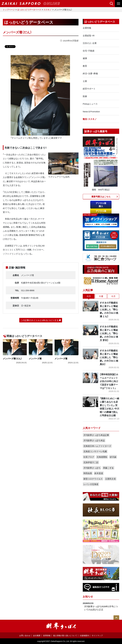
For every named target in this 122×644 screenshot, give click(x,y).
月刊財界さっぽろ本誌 (94, 440)
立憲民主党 (110, 479)
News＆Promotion (91, 111)
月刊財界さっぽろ (92, 468)
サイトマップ (97, 635)
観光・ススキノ (90, 119)
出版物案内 (84, 635)
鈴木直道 (99, 473)
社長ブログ (89, 457)
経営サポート (89, 89)
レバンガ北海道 (91, 484)
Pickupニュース (90, 104)
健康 (85, 58)
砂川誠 (113, 457)
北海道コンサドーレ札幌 (95, 451)
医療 (85, 96)
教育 (85, 66)
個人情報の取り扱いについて (65, 635)
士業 (85, 81)
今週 (101, 296)
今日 (89, 296)
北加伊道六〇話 (91, 462)
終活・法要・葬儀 (90, 73)
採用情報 (47, 635)
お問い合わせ (25, 635)
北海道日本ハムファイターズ (97, 446)
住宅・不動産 (89, 51)
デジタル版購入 (101, 205)
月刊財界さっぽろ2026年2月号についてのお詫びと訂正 (101, 608)
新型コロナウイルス (93, 479)
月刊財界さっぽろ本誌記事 (96, 435)
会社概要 (37, 635)
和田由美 (88, 473)
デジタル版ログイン (101, 212)
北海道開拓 (102, 457)
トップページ (9, 10)
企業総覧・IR (89, 35)
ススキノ (48, 10)
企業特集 (87, 28)
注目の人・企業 (90, 43)
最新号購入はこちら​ (101, 196)
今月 (113, 296)
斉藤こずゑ (108, 468)
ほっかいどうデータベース (29, 10)
